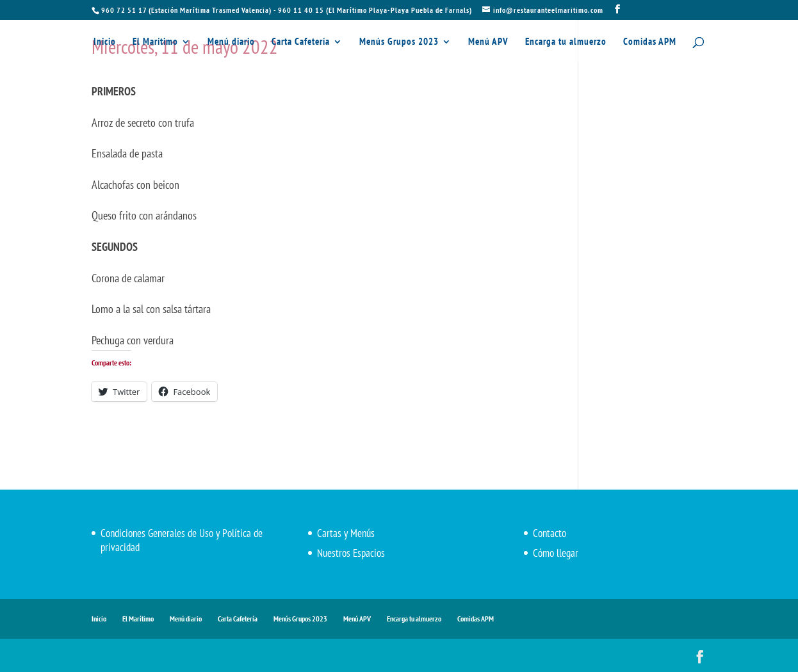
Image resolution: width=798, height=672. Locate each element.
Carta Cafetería (301, 42)
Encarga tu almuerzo (566, 42)
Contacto (550, 533)
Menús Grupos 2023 (399, 42)
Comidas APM (650, 42)
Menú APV (488, 42)
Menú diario (231, 42)
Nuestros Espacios (351, 553)
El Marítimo (155, 42)
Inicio (105, 42)
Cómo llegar (556, 553)
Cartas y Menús (346, 533)
